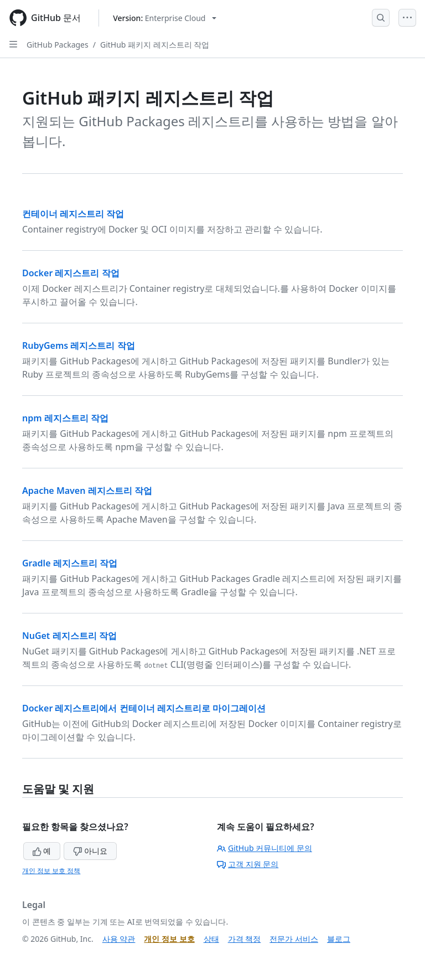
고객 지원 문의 (248, 864)
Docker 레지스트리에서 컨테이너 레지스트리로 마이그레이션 (144, 708)
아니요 (90, 851)
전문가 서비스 (294, 939)
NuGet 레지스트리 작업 (69, 636)
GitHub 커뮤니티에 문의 (265, 848)
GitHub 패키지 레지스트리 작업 (155, 45)
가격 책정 (245, 939)
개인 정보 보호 (169, 939)
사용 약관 (119, 939)
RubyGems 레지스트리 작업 (79, 345)
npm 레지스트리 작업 (65, 418)
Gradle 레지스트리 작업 (70, 563)
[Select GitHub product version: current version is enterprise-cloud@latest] (165, 18)
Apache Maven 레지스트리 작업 (87, 491)
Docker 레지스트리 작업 (71, 273)
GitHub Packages (58, 45)
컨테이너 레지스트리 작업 (73, 214)
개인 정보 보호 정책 (51, 871)
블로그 (339, 939)
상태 (211, 939)
